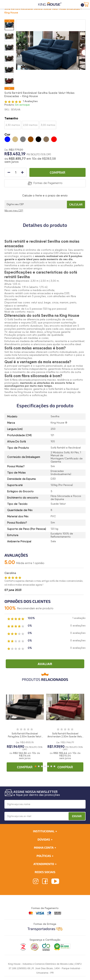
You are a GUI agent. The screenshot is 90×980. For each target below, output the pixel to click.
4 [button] (45, 766)
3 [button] (42, 766)
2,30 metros (13, 125)
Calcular (76, 204)
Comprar (57, 172)
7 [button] (54, 766)
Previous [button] (9, 21)
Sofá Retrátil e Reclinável (63, 389)
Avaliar (45, 664)
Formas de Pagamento (48, 183)
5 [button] (48, 766)
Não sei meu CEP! (14, 211)
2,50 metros (30, 125)
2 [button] (39, 766)
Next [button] (9, 88)
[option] (9, 25)
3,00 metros (48, 125)
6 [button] (51, 766)
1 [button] (36, 766)
